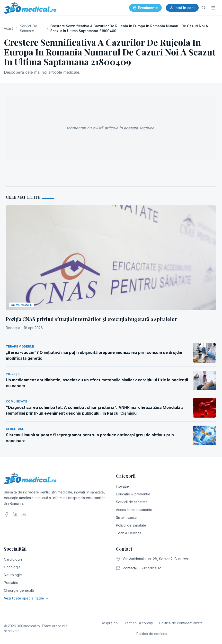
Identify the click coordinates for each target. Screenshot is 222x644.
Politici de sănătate (131, 525)
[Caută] (204, 8)
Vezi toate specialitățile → (26, 598)
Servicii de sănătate (132, 502)
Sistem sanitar (127, 517)
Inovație (122, 486)
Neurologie (13, 575)
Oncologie (12, 567)
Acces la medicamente (134, 510)
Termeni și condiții (139, 623)
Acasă (9, 28)
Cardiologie (13, 559)
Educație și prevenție (133, 494)
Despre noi (110, 623)
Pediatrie (11, 583)
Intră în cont (182, 8)
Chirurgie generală (19, 590)
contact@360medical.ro (142, 568)
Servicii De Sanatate (29, 28)
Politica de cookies (152, 634)
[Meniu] (213, 8)
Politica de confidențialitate (181, 623)
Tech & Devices (129, 533)
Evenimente (145, 8)
